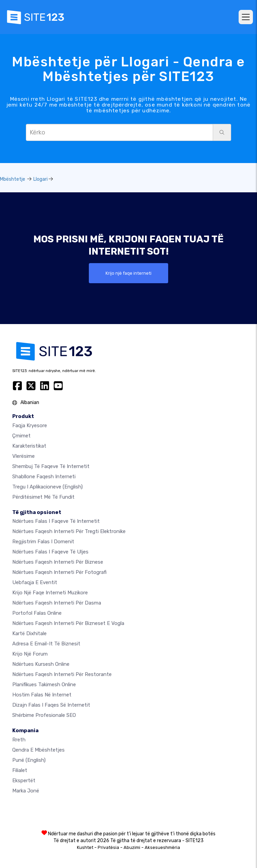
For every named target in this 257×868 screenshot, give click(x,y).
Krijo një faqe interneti (128, 273)
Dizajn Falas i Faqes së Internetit (51, 705)
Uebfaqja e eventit (35, 582)
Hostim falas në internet (42, 695)
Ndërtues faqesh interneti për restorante (62, 674)
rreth (19, 740)
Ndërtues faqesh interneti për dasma (57, 603)
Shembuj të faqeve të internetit (51, 466)
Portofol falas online (37, 613)
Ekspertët (24, 781)
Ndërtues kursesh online (41, 664)
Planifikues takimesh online (44, 685)
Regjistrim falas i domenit (43, 542)
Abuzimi (132, 847)
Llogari (41, 179)
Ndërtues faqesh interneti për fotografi (59, 572)
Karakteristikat (29, 446)
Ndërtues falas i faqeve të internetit (56, 521)
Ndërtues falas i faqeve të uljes (50, 552)
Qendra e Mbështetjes (38, 750)
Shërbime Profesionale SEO (44, 715)
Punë (29, 760)
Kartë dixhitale (29, 633)
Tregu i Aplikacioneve (47, 487)
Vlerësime (23, 456)
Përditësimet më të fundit (43, 497)
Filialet (20, 770)
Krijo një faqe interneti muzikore (50, 593)
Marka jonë (26, 791)
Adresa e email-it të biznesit (46, 644)
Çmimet (21, 436)
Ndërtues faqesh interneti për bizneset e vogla (68, 623)
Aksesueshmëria (162, 847)
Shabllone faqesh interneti (44, 477)
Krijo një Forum (30, 654)
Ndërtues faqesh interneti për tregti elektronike (69, 531)
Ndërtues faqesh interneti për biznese (58, 562)
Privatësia (108, 847)
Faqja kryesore (30, 425)
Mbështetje (13, 179)
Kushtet (85, 847)
